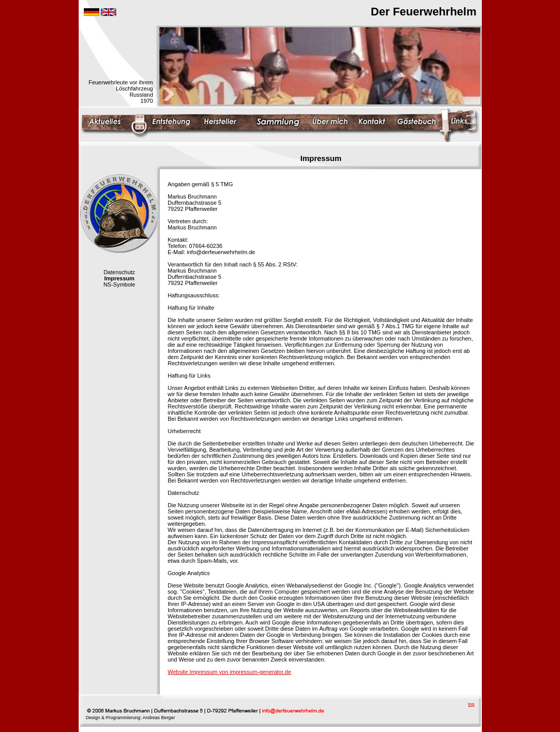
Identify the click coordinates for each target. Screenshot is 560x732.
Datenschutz (119, 272)
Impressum (120, 278)
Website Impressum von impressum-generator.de (229, 672)
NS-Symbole (119, 284)
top (471, 704)
